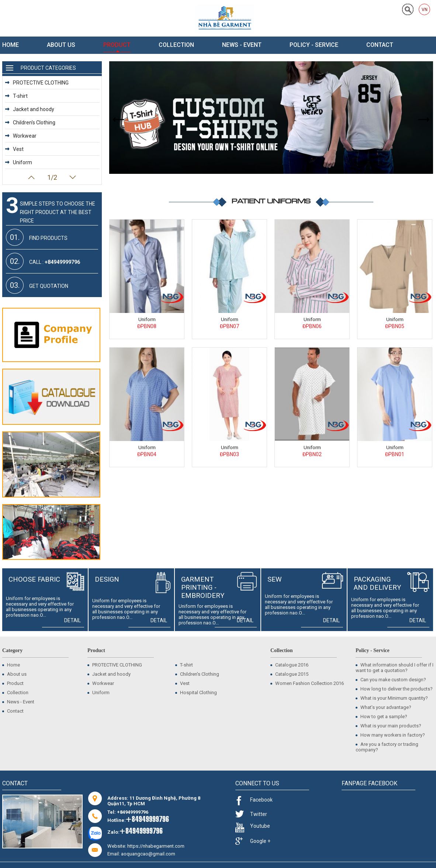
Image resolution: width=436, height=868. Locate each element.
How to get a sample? (381, 717)
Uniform (147, 319)
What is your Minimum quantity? (392, 698)
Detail (74, 620)
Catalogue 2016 (289, 665)
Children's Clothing (30, 123)
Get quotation (37, 285)
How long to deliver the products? (394, 689)
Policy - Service (314, 45)
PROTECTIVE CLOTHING (37, 83)
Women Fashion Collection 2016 (307, 683)
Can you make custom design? (391, 680)
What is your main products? (388, 726)
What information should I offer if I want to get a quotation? (395, 668)
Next (73, 177)
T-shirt (16, 96)
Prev (31, 177)
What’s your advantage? (383, 707)
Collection (176, 45)
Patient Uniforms (271, 200)
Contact (380, 45)
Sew (275, 579)
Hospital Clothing (196, 693)
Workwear (21, 136)
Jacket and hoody (30, 109)
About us (61, 45)
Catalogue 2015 (289, 674)
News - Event (242, 45)
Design (107, 579)
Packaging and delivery (377, 583)
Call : (43, 261)
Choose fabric (34, 579)
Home (11, 45)
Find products (37, 237)
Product (117, 45)
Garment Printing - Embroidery (203, 588)
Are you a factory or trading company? (387, 747)
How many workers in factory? (390, 735)
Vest (14, 149)
